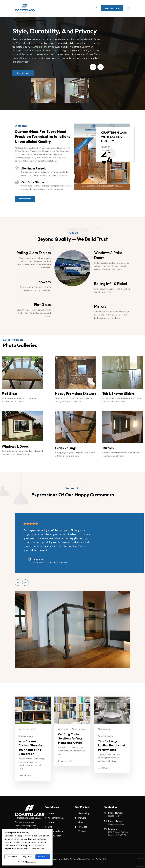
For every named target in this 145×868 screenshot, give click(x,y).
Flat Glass (42, 305)
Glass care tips (105, 729)
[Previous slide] (18, 583)
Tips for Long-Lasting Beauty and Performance (112, 745)
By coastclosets (26, 736)
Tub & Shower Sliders (118, 394)
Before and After (56, 831)
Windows (82, 831)
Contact (52, 822)
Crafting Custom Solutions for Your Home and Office (70, 738)
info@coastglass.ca (116, 824)
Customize (12, 857)
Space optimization (27, 729)
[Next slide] (25, 583)
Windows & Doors (15, 446)
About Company (56, 818)
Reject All (27, 857)
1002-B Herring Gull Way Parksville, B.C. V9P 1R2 (118, 834)
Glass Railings (66, 448)
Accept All (43, 857)
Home (51, 813)
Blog (50, 827)
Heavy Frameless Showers (76, 394)
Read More (25, 775)
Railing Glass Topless (34, 253)
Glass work (63, 729)
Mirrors (100, 306)
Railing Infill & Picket (111, 284)
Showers (44, 282)
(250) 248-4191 (115, 816)
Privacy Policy (55, 836)
